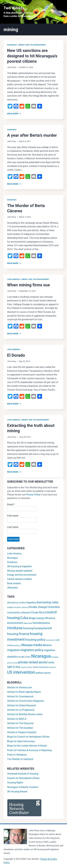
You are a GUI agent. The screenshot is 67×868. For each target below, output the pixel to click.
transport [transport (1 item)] (53, 667)
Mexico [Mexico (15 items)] (47, 645)
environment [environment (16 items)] (15, 623)
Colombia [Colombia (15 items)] (54, 607)
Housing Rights (15, 783)
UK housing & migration (19, 566)
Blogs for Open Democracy (21, 741)
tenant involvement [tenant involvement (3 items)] (41, 667)
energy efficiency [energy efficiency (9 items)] (46, 618)
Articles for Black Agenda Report (24, 692)
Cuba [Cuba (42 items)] (24, 618)
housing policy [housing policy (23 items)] (35, 640)
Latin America (14, 279)
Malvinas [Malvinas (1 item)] (17, 646)
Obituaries (12, 588)
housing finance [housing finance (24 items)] (18, 634)
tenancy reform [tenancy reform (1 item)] (26, 667)
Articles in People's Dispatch (22, 732)
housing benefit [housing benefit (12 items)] (43, 628)
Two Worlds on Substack (20, 759)
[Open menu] (61, 12)
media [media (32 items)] (38, 645)
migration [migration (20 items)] (13, 650)
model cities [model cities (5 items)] (24, 657)
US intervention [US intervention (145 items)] (21, 672)
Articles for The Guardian (20, 728)
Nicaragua (12, 45)
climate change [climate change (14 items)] (37, 607)
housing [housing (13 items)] (28, 628)
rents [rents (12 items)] (51, 662)
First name (13, 516)
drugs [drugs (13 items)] (32, 618)
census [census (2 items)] (24, 607)
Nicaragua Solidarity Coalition (23, 787)
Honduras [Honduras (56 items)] (15, 628)
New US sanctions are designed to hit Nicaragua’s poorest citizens (32, 56)
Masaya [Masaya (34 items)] (27, 645)
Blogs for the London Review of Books (27, 746)
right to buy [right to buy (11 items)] (14, 667)
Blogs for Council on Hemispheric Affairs (28, 737)
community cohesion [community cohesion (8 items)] (19, 612)
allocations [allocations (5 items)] (13, 603)
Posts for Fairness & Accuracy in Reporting (29, 750)
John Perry (12, 67)
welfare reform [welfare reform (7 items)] (43, 673)
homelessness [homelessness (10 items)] (41, 623)
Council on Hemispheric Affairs (23, 778)
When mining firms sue (28, 285)
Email (11, 504)
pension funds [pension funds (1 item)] (12, 663)
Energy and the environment (32, 45)
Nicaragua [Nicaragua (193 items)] (41, 656)
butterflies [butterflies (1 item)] (17, 607)
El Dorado (16, 355)
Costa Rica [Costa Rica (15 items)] (38, 612)
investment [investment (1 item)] (50, 640)
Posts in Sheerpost (17, 755)
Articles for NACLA (17, 719)
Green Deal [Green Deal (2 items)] (28, 623)
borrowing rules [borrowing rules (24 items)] (48, 602)
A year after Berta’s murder (32, 135)
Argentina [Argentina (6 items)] (31, 603)
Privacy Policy (33, 495)
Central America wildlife (19, 579)
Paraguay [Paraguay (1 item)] (55, 657)
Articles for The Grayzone (20, 723)
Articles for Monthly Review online (25, 714)
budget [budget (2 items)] (10, 607)
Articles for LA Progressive (21, 710)
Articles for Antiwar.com (20, 687)
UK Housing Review (17, 792)
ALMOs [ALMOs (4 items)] (22, 603)
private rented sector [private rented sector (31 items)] (33, 662)
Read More (14, 114)
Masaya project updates (20, 571)
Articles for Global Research (22, 705)
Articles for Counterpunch (20, 696)
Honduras (12, 130)
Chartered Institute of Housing (23, 774)
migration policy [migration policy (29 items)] (32, 650)
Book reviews (14, 583)
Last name (13, 527)
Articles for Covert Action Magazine (25, 701)
